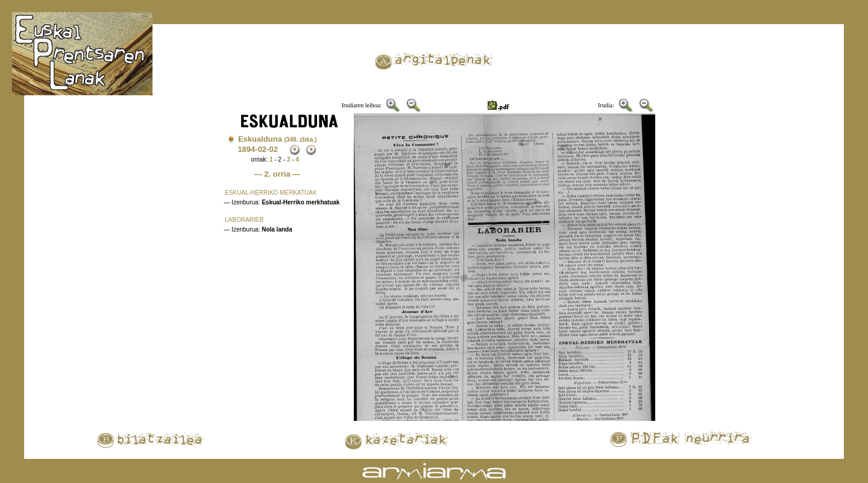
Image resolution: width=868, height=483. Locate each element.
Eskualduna (278, 139)
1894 (246, 149)
